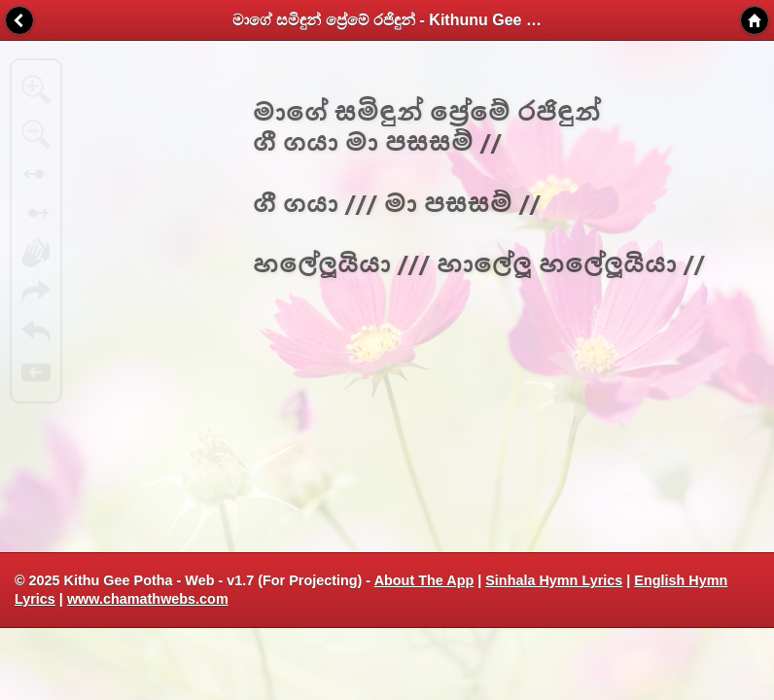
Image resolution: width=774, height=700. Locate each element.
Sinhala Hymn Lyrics (554, 580)
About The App (424, 580)
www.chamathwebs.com (148, 599)
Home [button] (755, 20)
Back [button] (19, 20)
